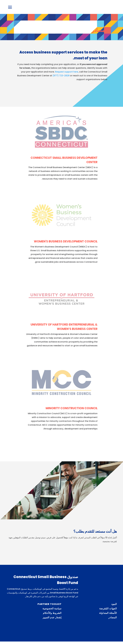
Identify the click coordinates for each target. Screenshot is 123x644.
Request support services (86, 92)
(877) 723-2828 (61, 78)
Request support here (67, 74)
